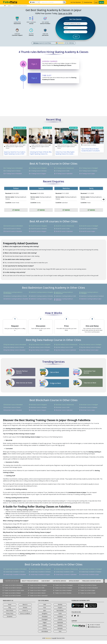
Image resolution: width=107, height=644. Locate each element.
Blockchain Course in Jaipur (88, 414)
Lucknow (60, 623)
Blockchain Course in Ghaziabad (13, 414)
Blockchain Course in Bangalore (39, 408)
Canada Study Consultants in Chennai (15, 575)
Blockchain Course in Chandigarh (89, 408)
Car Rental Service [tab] (59, 584)
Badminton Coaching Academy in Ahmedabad (14, 293)
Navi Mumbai (60, 614)
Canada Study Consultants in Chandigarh (91, 572)
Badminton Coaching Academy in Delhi (66, 296)
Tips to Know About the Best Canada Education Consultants (90, 150)
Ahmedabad (45, 635)
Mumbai (60, 608)
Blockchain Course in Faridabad (89, 411)
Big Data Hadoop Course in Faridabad (91, 351)
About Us (25, 608)
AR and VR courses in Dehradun (39, 229)
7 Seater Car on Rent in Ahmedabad (13, 589)
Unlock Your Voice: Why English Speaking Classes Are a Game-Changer (65, 153)
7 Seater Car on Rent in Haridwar (63, 594)
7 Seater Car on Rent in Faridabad (63, 591)
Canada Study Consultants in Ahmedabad (16, 572)
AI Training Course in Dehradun (38, 171)
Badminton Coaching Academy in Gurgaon (41, 299)
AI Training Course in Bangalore (39, 168)
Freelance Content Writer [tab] (91, 584)
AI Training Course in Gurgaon (38, 174)
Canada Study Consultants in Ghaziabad (15, 578)
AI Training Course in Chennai (13, 171)
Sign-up (101, 2)
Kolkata (45, 629)
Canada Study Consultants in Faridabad (91, 575)
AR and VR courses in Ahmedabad (14, 226)
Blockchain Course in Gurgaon (38, 414)
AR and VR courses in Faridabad (89, 229)
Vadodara (60, 629)
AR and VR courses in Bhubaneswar (65, 226)
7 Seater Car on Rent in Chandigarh (64, 589)
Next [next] (103, 199)
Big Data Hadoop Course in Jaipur (90, 353)
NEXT (76, 37)
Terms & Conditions (25, 617)
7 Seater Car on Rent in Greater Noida (14, 594)
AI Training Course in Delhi (62, 171)
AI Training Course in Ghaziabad (13, 174)
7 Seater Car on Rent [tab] (12, 584)
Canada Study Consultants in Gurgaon (40, 578)
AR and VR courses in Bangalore (39, 226)
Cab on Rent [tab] (46, 584)
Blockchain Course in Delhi (63, 411)
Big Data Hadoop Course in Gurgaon (40, 353)
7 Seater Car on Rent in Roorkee (12, 599)
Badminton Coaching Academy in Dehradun (42, 296)
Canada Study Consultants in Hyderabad (66, 578)
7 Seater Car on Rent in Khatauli (12, 596)
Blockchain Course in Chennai (13, 411)
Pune (45, 611)
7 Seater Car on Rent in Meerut (37, 596)
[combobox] (75, 24)
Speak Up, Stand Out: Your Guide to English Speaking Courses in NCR (15, 153)
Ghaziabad (45, 620)
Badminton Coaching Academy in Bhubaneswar (64, 293)
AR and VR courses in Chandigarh (89, 226)
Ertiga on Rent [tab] (74, 584)
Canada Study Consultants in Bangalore (41, 572)
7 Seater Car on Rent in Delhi (37, 591)
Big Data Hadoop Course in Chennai (14, 351)
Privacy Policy (10, 617)
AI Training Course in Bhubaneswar (65, 168)
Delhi (33, 2)
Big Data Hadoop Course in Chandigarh (91, 348)
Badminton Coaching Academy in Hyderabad (64, 299)
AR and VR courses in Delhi (63, 229)
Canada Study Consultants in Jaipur (90, 578)
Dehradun (60, 632)
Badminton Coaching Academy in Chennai (16, 296)
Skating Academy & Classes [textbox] (72, 24)
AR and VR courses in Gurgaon (38, 231)
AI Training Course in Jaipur (88, 174)
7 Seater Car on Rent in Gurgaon (38, 594)
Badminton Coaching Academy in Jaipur (91, 299)
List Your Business (76, 2)
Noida (60, 617)
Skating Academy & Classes (21, 6)
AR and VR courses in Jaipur (88, 231)
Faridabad (60, 620)
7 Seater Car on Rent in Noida (88, 596)
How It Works (10, 614)
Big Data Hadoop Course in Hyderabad (66, 353)
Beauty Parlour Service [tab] (30, 584)
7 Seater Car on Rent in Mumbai (63, 596)
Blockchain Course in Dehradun (38, 411)
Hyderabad (60, 626)
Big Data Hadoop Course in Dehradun (40, 351)
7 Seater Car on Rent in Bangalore (38, 589)
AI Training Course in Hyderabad (64, 174)
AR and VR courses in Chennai (13, 229)
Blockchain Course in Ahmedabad (14, 408)
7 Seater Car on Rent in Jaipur (87, 594)
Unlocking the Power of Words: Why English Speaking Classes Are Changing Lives (41, 153)
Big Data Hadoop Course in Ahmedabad (16, 348)
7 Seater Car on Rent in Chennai (88, 589)
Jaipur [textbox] (66, 28)
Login (96, 2)
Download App (87, 2)
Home (10, 608)
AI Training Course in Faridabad (89, 171)
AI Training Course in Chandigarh (89, 168)
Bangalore (45, 617)
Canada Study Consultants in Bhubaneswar (67, 572)
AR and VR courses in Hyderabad (64, 231)
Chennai (45, 632)
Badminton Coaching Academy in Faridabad (92, 296)
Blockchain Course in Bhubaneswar (65, 408)
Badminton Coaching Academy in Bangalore (42, 292)
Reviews (25, 611)
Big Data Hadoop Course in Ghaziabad (15, 353)
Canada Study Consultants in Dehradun (41, 575)
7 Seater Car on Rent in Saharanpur (38, 599)
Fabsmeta (48, 642)
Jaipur (10, 6)
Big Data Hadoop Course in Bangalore (40, 348)
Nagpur (45, 626)
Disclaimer (10, 620)
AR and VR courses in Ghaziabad (13, 231)
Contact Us (25, 614)
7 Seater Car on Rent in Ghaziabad (89, 591)
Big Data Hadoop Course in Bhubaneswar (66, 348)
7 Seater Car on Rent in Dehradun (13, 591)
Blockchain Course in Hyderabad (64, 414)
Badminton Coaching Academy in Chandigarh (90, 293)
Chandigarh (45, 623)
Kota (60, 635)
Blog (10, 611)
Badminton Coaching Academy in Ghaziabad (17, 299)
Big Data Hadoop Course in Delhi (64, 351)
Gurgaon (60, 611)
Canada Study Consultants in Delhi (65, 575)
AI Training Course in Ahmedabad (14, 168)
